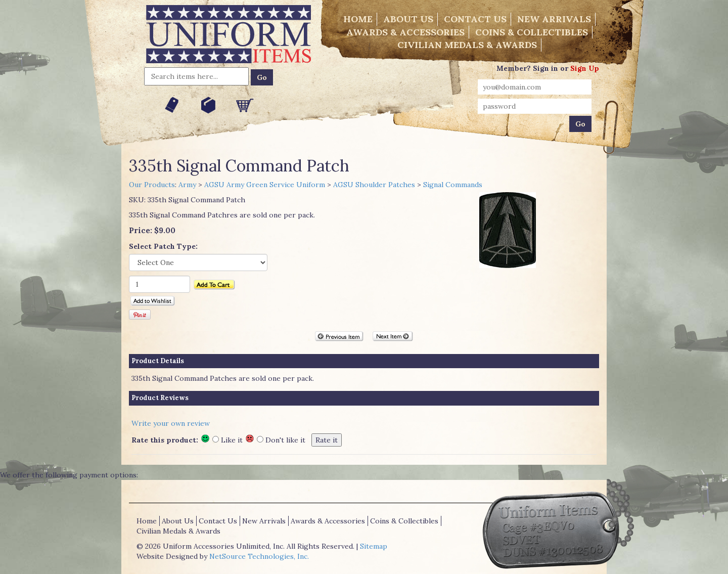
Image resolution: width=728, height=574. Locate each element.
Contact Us (475, 19)
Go (262, 77)
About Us (408, 19)
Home (358, 19)
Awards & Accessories (405, 32)
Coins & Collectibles (532, 32)
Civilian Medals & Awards (467, 45)
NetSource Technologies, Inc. (259, 556)
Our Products (152, 185)
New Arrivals (554, 19)
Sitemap (374, 546)
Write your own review (171, 423)
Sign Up (585, 68)
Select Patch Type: (163, 246)
